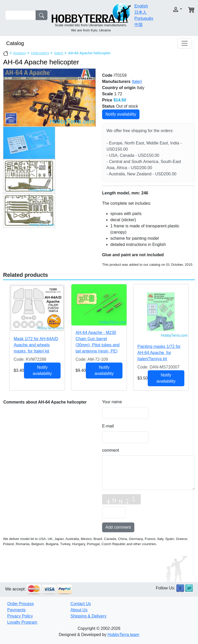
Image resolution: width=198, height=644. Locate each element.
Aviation (20, 53)
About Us (79, 610)
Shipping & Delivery (88, 616)
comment (111, 450)
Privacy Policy (20, 616)
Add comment (118, 527)
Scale (108, 94)
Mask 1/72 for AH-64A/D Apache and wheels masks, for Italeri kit (36, 345)
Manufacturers (116, 81)
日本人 (141, 12)
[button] (175, 9)
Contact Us (81, 604)
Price (107, 100)
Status (108, 106)
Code (107, 75)
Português (144, 18)
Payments (16, 610)
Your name (112, 402)
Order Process (20, 604)
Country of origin (119, 88)
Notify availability (121, 114)
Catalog (15, 43)
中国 (138, 25)
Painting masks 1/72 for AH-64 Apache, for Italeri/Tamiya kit (159, 353)
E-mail (108, 426)
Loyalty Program (22, 622)
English (141, 6)
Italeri (59, 53)
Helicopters (40, 53)
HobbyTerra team (123, 635)
